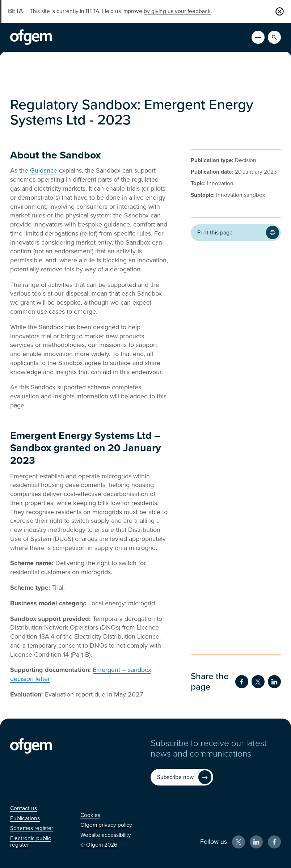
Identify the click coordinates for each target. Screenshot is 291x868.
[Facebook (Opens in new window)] (274, 842)
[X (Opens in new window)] (239, 842)
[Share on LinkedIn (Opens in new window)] (274, 682)
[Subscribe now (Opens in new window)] (182, 777)
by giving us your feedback (177, 11)
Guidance (44, 170)
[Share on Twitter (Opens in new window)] (258, 682)
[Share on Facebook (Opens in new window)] (242, 682)
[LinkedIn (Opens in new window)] (256, 842)
